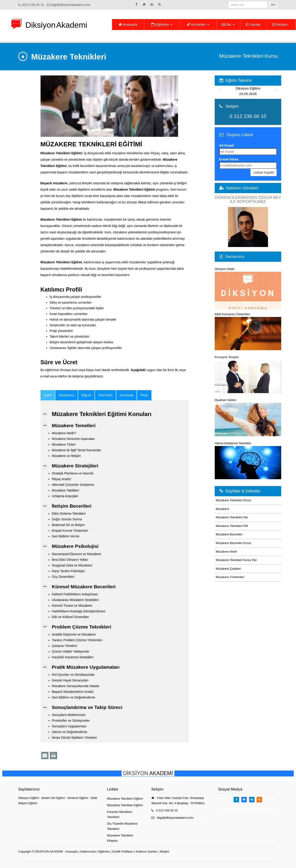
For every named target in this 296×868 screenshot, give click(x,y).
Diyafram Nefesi (248, 417)
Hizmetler (198, 24)
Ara (273, 5)
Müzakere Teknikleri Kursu (234, 500)
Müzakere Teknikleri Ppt (232, 517)
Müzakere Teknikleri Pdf (232, 526)
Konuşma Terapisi (248, 374)
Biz (228, 24)
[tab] (48, 395)
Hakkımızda (88, 852)
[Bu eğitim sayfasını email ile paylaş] (45, 756)
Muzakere (222, 509)
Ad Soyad (227, 145)
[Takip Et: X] (144, 4)
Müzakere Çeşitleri (228, 569)
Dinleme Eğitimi (78, 798)
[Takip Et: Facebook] (136, 4)
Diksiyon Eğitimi (29, 798)
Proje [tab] (144, 395)
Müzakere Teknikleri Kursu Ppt (236, 560)
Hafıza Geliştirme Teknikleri (248, 460)
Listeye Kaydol (264, 172)
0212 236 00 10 (33, 5)
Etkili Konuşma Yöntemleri (248, 331)
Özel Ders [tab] (105, 395)
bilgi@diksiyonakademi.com (71, 5)
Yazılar (253, 24)
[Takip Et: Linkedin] (152, 4)
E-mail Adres (229, 159)
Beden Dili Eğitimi (54, 798)
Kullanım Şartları (147, 852)
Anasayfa (128, 24)
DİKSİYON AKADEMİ (49, 852)
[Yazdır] (54, 756)
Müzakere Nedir (227, 552)
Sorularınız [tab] (66, 395)
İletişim (280, 24)
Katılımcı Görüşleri (242, 188)
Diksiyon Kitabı (248, 288)
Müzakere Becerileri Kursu (234, 543)
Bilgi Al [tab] (86, 395)
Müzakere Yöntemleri (230, 577)
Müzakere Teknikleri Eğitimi (125, 799)
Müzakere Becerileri (229, 534)
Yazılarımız (235, 257)
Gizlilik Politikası (123, 852)
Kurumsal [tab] (126, 395)
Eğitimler (162, 24)
